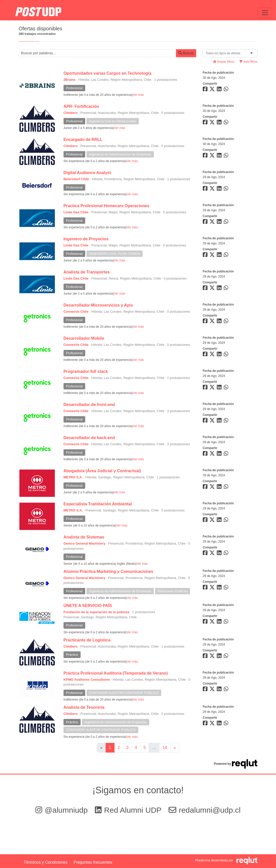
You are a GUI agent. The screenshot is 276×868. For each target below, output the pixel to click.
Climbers (71, 113)
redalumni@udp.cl (205, 810)
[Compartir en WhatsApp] (227, 90)
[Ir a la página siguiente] (175, 748)
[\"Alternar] (265, 13)
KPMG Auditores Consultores (87, 680)
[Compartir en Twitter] (213, 90)
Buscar (186, 53)
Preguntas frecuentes (93, 862)
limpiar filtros (224, 62)
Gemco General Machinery (84, 543)
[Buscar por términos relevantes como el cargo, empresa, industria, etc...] (97, 53)
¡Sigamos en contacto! (138, 790)
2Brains (70, 80)
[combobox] (224, 53)
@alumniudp (63, 810)
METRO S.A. (73, 477)
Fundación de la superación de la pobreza (97, 612)
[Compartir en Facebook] (206, 90)
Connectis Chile (76, 312)
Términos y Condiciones (46, 862)
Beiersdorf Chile (76, 179)
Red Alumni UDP (129, 810)
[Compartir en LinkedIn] (220, 90)
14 (165, 748)
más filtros (248, 62)
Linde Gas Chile (76, 212)
